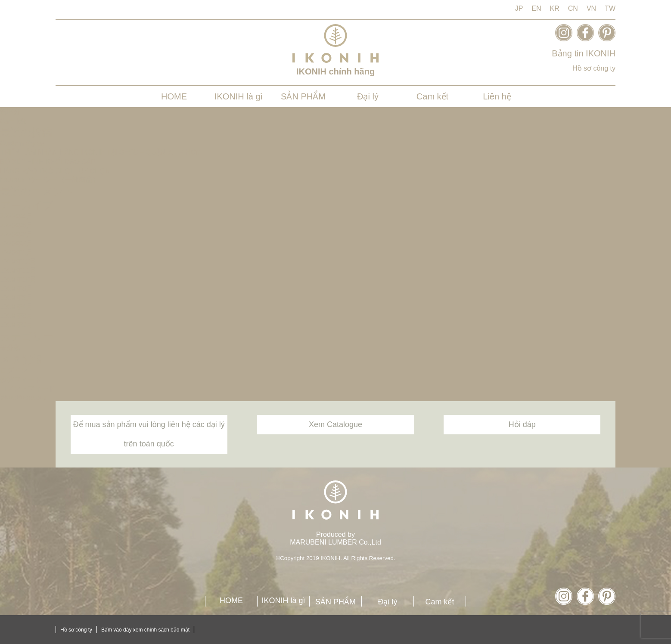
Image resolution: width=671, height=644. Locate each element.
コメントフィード (28, 389)
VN (591, 8)
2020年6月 (17, 225)
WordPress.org (23, 397)
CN (573, 8)
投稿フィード (21, 379)
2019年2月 (17, 325)
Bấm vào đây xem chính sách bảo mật (145, 630)
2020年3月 (17, 234)
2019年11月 (18, 271)
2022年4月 (17, 216)
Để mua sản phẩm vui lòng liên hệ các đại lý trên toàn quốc (149, 434)
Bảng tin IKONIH (584, 53)
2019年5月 (17, 298)
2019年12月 (18, 262)
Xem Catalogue (335, 424)
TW (610, 8)
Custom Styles (22, 143)
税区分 (10, 111)
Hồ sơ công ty (594, 68)
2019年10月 (18, 280)
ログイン (14, 370)
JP (519, 8)
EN (536, 8)
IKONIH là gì (239, 96)
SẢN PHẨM (303, 96)
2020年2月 (17, 243)
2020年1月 (17, 252)
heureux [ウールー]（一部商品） (50, 180)
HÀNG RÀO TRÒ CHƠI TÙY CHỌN (55, 171)
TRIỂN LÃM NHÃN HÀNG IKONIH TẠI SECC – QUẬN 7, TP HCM (101, 152)
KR (555, 8)
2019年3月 (17, 316)
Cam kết (432, 96)
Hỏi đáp (522, 424)
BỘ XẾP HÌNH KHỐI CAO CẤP (48, 162)
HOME (174, 96)
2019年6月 (17, 289)
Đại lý (368, 96)
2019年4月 (17, 307)
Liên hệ (497, 96)
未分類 (10, 348)
